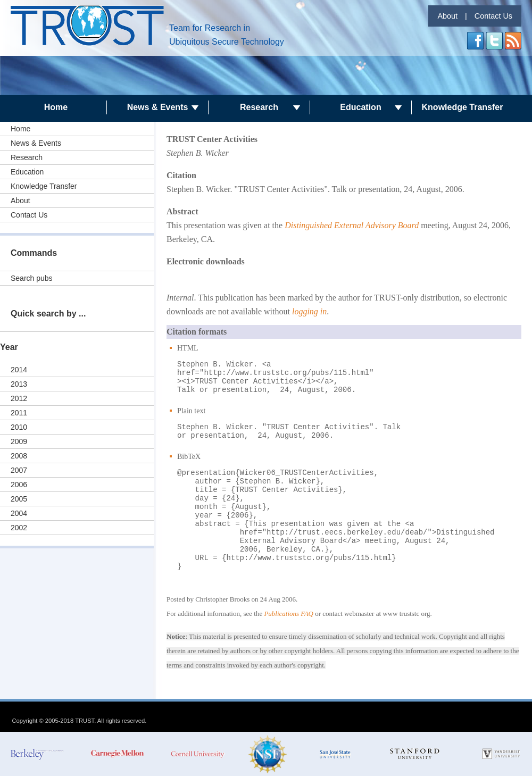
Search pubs (32, 278)
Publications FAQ (289, 614)
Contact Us (493, 16)
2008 (19, 456)
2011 (19, 413)
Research (259, 107)
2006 (19, 485)
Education (360, 107)
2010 (19, 427)
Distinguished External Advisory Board (352, 225)
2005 (19, 499)
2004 (19, 513)
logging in (309, 311)
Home (56, 107)
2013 (19, 384)
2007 (19, 470)
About (447, 16)
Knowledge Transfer (463, 107)
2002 (19, 528)
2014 (19, 370)
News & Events (158, 107)
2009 (19, 441)
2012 (19, 398)
